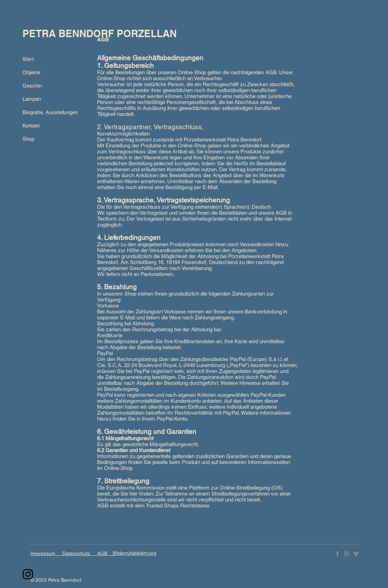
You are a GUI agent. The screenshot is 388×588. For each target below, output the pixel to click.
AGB (106, 553)
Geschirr (32, 86)
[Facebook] (338, 554)
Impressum (43, 553)
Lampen (32, 99)
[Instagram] (28, 574)
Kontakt (31, 126)
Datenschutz (76, 553)
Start (28, 59)
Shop (28, 139)
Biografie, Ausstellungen (49, 112)
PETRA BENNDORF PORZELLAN (100, 33)
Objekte (31, 72)
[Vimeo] (356, 554)
